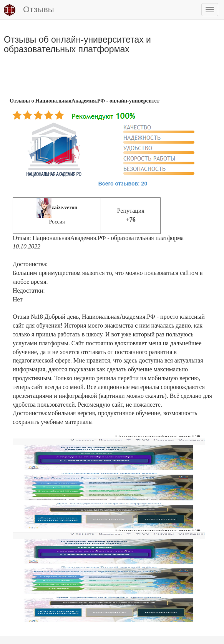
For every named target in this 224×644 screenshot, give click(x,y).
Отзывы (29, 10)
